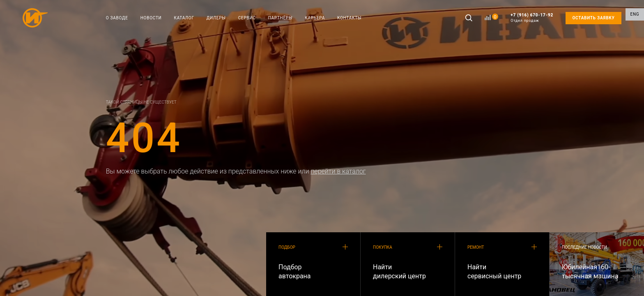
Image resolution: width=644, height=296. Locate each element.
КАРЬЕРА (315, 18)
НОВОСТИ (151, 18)
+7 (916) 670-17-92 (532, 18)
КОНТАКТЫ (349, 18)
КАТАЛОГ (184, 18)
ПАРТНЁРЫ (281, 18)
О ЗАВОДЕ (117, 18)
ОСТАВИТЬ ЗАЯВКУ (593, 18)
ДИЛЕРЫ (216, 18)
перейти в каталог (338, 171)
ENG (635, 18)
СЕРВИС (247, 18)
